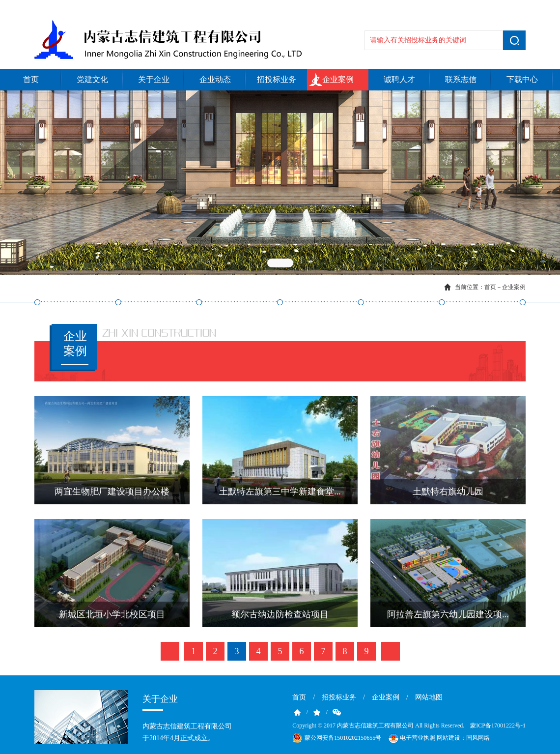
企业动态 (215, 79)
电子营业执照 (411, 738)
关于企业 (154, 79)
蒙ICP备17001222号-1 (498, 725)
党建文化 (92, 79)
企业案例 (338, 79)
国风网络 (478, 738)
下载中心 (522, 79)
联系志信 (461, 79)
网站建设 (448, 738)
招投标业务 (277, 79)
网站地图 (429, 697)
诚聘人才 (399, 79)
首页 (31, 79)
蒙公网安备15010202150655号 (343, 738)
